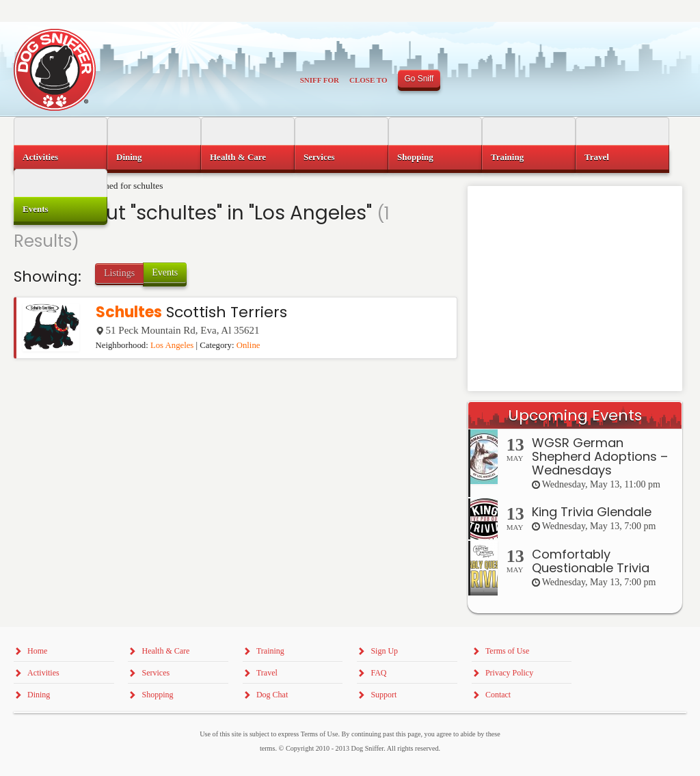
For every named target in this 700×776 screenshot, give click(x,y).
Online (248, 345)
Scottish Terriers (191, 312)
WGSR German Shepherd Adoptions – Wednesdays (600, 456)
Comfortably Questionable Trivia (591, 561)
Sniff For (320, 80)
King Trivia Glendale (592, 512)
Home (37, 651)
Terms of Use (507, 651)
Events (165, 272)
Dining (129, 157)
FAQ (378, 673)
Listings (119, 273)
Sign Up (384, 651)
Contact (498, 695)
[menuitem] (60, 157)
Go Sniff (419, 79)
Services (319, 157)
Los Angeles (172, 345)
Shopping (415, 157)
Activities (40, 157)
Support (383, 695)
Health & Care (238, 157)
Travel (597, 157)
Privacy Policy (509, 673)
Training (507, 157)
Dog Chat (272, 695)
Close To (368, 80)
